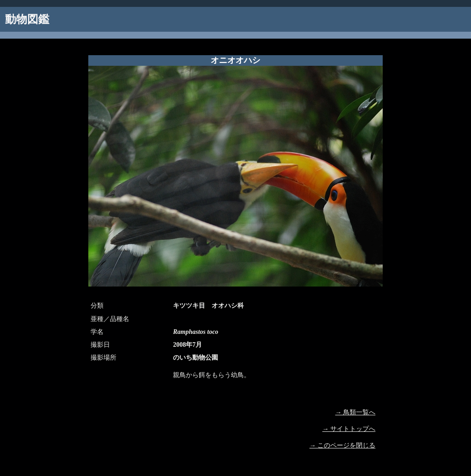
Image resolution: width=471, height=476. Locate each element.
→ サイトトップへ (349, 429)
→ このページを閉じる (343, 445)
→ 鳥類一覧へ (356, 412)
